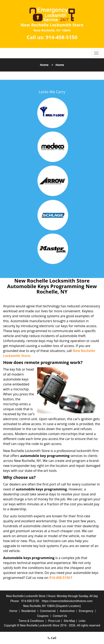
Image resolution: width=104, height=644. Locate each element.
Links (82, 621)
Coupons (43, 616)
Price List (54, 621)
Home (44, 65)
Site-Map (69, 621)
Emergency (86, 611)
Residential (29, 611)
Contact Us (60, 616)
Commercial (48, 611)
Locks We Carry (52, 92)
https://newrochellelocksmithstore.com (67, 601)
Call (52, 638)
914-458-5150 (62, 37)
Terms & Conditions (31, 621)
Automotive (67, 611)
